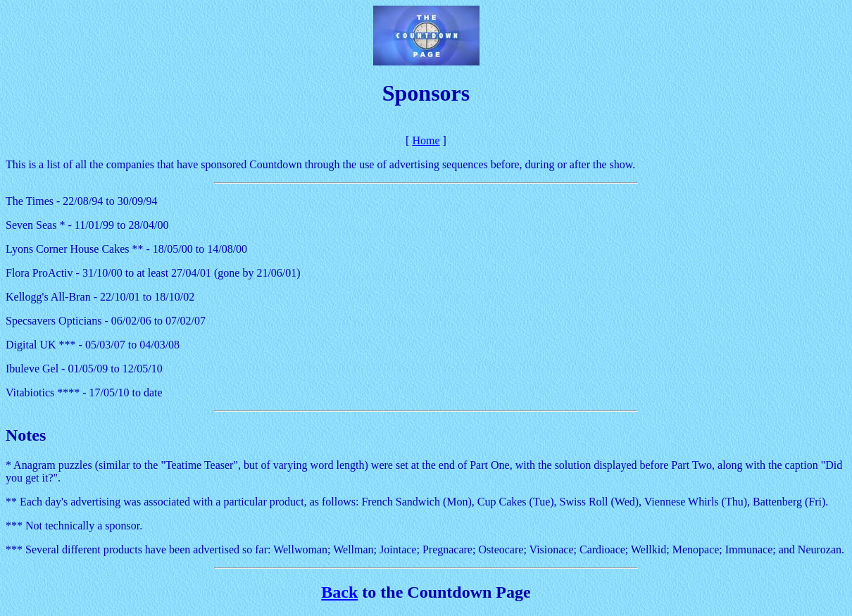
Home (426, 140)
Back (339, 592)
